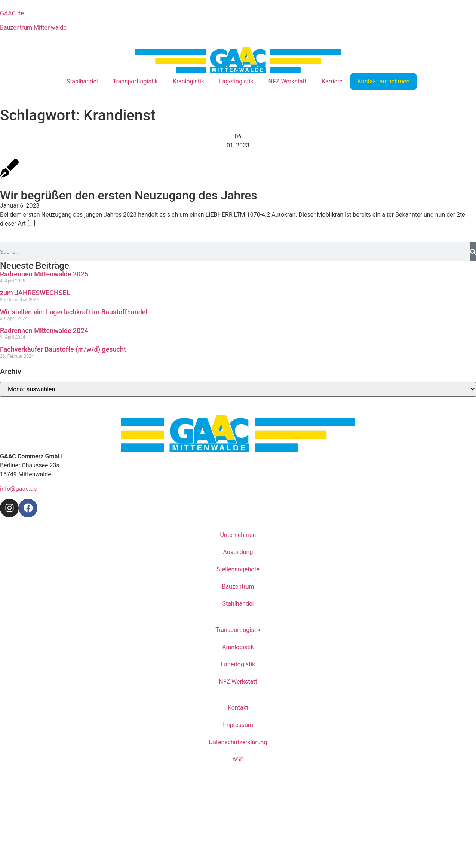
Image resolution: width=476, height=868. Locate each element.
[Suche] (473, 252)
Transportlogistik (135, 81)
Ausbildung (238, 552)
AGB (238, 759)
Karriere (332, 81)
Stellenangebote (238, 569)
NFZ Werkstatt (288, 81)
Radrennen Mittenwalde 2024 (44, 331)
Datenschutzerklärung (238, 742)
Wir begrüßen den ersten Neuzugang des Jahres (129, 195)
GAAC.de (12, 13)
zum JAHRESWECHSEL (35, 293)
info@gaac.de (18, 489)
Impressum (238, 725)
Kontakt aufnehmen (384, 81)
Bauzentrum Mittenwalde (33, 27)
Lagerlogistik (236, 81)
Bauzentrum (238, 586)
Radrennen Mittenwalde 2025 (44, 274)
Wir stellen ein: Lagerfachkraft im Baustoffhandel (74, 312)
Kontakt (238, 708)
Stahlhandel (82, 81)
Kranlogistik (188, 81)
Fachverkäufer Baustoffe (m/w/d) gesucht (63, 349)
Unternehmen (238, 535)
